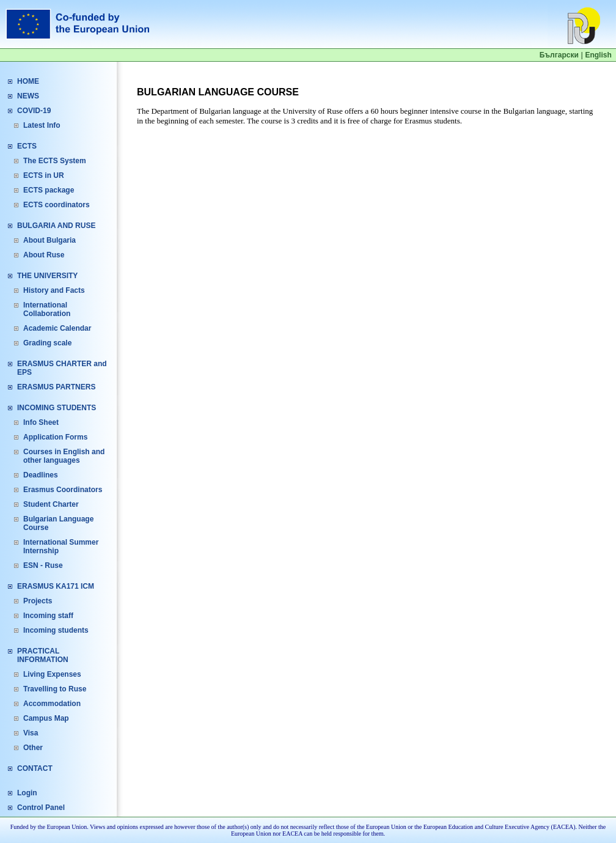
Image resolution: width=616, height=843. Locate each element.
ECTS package (49, 190)
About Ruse (44, 255)
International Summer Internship (61, 547)
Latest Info (42, 125)
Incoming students (56, 630)
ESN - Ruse (43, 565)
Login (27, 793)
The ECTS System (55, 161)
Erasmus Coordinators (63, 490)
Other (33, 748)
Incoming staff (48, 616)
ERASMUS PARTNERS (56, 387)
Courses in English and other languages (64, 456)
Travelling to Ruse (55, 689)
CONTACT (35, 768)
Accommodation (52, 704)
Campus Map (46, 718)
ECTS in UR (44, 175)
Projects (38, 601)
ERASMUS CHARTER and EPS (62, 368)
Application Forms (55, 437)
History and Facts (54, 290)
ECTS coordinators (57, 205)
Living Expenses (52, 674)
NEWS (28, 96)
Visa (31, 733)
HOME (28, 81)
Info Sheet (41, 422)
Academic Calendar (57, 328)
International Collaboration (47, 309)
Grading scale (47, 343)
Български (559, 55)
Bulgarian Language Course (58, 523)
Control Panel (41, 808)
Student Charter (51, 504)
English (598, 55)
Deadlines (41, 475)
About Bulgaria (50, 240)
